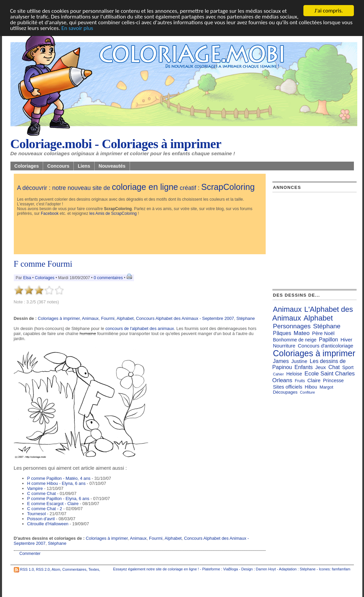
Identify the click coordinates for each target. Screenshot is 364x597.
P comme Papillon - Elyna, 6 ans (58, 499)
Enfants (304, 367)
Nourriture (284, 346)
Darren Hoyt (266, 569)
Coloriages (27, 166)
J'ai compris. (329, 11)
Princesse (333, 380)
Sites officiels (288, 387)
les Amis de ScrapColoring (113, 213)
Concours (58, 166)
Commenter (30, 554)
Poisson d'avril (41, 519)
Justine (299, 361)
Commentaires (74, 569)
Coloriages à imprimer (59, 318)
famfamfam (341, 569)
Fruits (300, 381)
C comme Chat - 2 (45, 509)
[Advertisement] (140, 236)
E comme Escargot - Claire (53, 504)
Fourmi (108, 318)
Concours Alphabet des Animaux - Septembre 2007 (185, 318)
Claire (314, 380)
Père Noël (323, 333)
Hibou (311, 387)
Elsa (27, 278)
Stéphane (246, 318)
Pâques (282, 333)
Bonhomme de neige (295, 340)
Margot (326, 387)
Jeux (321, 367)
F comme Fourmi (43, 264)
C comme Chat (42, 493)
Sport (348, 367)
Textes (94, 569)
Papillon (328, 340)
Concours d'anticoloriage (326, 346)
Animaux (90, 318)
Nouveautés (112, 166)
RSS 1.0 (27, 569)
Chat (334, 367)
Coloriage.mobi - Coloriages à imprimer (116, 144)
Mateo (302, 333)
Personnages (292, 326)
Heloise (294, 374)
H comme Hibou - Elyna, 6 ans (57, 483)
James (281, 361)
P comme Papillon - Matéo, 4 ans (59, 478)
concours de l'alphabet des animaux (140, 328)
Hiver (346, 340)
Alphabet (125, 318)
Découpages (285, 392)
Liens (84, 166)
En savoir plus (77, 28)
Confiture (308, 392)
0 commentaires (109, 278)
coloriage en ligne (145, 187)
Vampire (35, 488)
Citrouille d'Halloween (48, 524)
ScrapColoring (228, 187)
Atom (56, 569)
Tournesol (37, 514)
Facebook (50, 213)
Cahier (278, 374)
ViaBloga (231, 569)
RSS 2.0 (43, 569)
